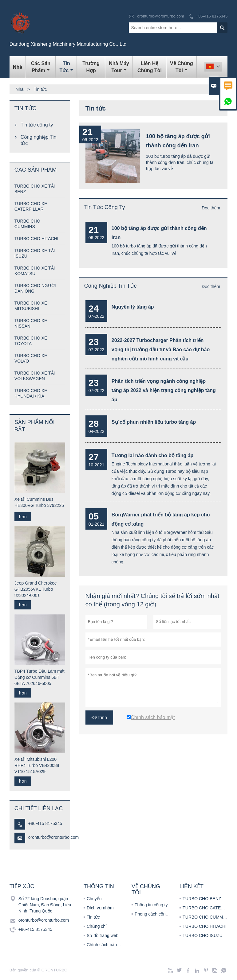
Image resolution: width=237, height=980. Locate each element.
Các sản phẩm (41, 67)
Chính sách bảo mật (106, 945)
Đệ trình (99, 717)
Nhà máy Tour (119, 67)
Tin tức (67, 67)
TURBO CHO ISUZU (203, 935)
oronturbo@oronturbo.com (161, 16)
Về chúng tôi (182, 67)
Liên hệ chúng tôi (150, 67)
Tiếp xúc (22, 886)
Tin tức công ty (105, 207)
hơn (23, 517)
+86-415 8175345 (212, 16)
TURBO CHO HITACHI (36, 239)
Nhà (18, 67)
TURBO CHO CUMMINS (206, 917)
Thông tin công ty (151, 905)
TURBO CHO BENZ (202, 899)
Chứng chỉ (97, 926)
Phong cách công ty (154, 914)
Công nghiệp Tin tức (111, 286)
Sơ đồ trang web (103, 935)
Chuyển (94, 899)
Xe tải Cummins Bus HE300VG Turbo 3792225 (39, 502)
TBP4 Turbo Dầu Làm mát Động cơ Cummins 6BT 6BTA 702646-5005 (39, 677)
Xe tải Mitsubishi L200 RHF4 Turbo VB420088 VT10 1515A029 (37, 765)
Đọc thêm (211, 208)
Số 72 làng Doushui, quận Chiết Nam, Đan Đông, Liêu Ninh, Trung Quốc (45, 905)
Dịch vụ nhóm (100, 908)
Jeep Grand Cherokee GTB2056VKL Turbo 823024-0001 (36, 589)
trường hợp (91, 67)
